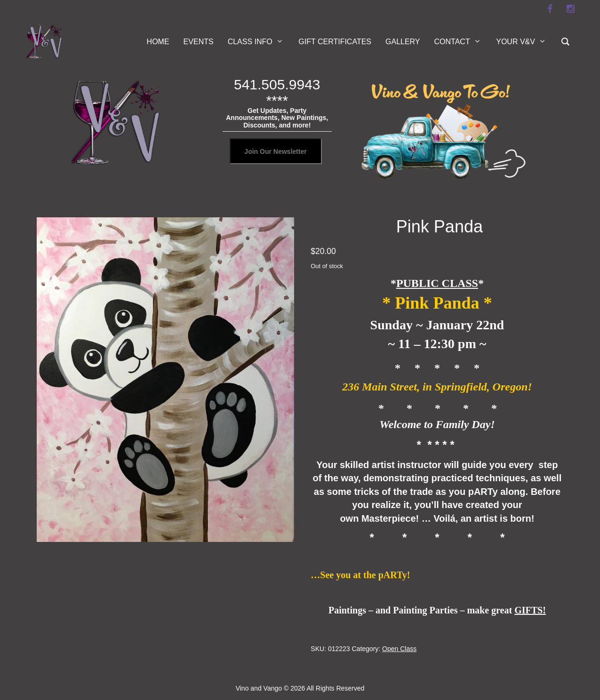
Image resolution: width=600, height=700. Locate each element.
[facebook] (550, 9)
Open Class (399, 649)
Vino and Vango (259, 688)
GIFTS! (530, 610)
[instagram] (571, 9)
